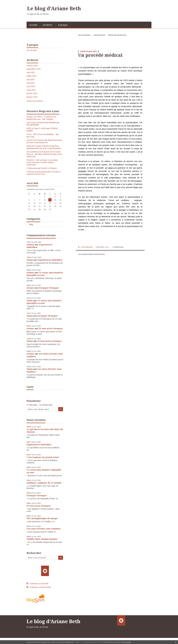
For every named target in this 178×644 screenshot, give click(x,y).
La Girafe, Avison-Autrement (40, 164)
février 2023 (32, 93)
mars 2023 (31, 90)
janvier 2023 (32, 97)
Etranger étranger (49, 288)
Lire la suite (32, 50)
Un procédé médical (100, 55)
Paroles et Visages (49, 168)
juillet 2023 (31, 76)
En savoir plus (126, 642)
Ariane (30, 245)
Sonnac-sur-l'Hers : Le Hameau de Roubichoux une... (41, 118)
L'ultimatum (32, 168)
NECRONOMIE (33, 125)
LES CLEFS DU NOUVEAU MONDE (41, 123)
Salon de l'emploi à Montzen (39, 146)
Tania (30, 260)
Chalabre (50, 119)
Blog (31, 224)
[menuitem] (33, 25)
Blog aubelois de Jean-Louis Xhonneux (44, 155)
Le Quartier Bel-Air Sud (44, 173)
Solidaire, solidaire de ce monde (44, 483)
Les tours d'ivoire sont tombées (45, 355)
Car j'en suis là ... (85, 35)
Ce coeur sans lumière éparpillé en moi (45, 274)
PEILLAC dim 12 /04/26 (36, 128)
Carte (30, 387)
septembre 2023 (34, 69)
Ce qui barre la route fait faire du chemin (45, 431)
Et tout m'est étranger (51, 328)
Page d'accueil (100, 35)
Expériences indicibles (39, 246)
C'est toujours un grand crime (43, 457)
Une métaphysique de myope (42, 518)
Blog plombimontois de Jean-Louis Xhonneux (44, 147)
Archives (48, 25)
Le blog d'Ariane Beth (54, 8)
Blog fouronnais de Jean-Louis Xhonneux (44, 141)
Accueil (33, 25)
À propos (63, 25)
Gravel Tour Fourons (35, 140)
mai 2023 (30, 83)
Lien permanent (85, 247)
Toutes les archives (35, 101)
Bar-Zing (30, 137)
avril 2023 (31, 86)
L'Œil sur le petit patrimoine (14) (41, 172)
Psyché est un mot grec (117, 35)
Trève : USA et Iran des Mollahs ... (41, 134)
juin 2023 (31, 80)
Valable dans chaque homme (42, 539)
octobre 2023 (32, 66)
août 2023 (31, 73)
